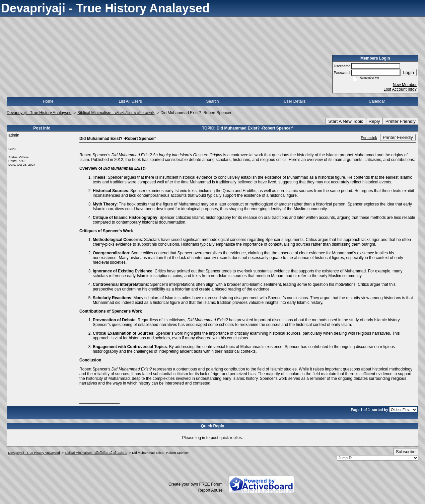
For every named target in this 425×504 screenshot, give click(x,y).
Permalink (369, 138)
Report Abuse (210, 490)
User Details (295, 101)
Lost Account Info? (400, 89)
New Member (405, 85)
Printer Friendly (401, 121)
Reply (374, 121)
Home (48, 101)
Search (212, 101)
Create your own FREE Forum (195, 484)
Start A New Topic (346, 121)
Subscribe (406, 452)
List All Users (130, 101)
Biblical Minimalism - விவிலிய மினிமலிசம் (116, 113)
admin (14, 135)
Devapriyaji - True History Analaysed (39, 113)
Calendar (377, 101)
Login (408, 72)
